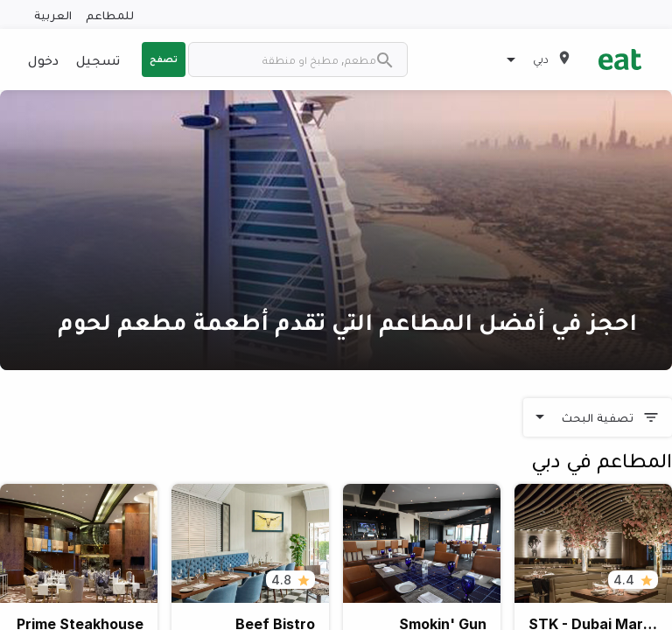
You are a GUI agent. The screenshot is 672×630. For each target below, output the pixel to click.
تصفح (164, 59)
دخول (43, 59)
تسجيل (98, 59)
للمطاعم (110, 14)
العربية (53, 14)
